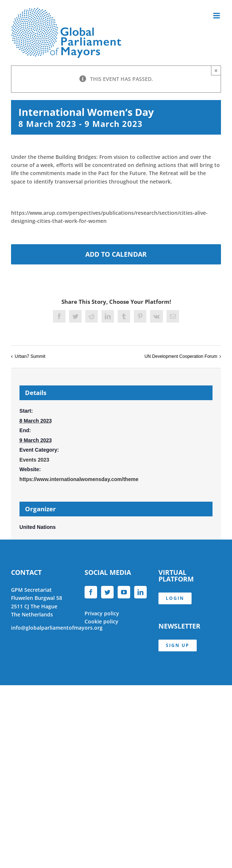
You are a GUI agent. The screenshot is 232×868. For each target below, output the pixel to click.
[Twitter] (107, 592)
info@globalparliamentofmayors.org (57, 628)
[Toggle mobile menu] (217, 16)
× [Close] (216, 70)
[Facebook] (91, 592)
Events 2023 (34, 460)
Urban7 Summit (30, 357)
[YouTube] (124, 592)
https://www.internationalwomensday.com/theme (79, 479)
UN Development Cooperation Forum (181, 357)
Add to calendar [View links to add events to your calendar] (116, 254)
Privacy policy (102, 613)
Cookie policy (101, 621)
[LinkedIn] (140, 592)
